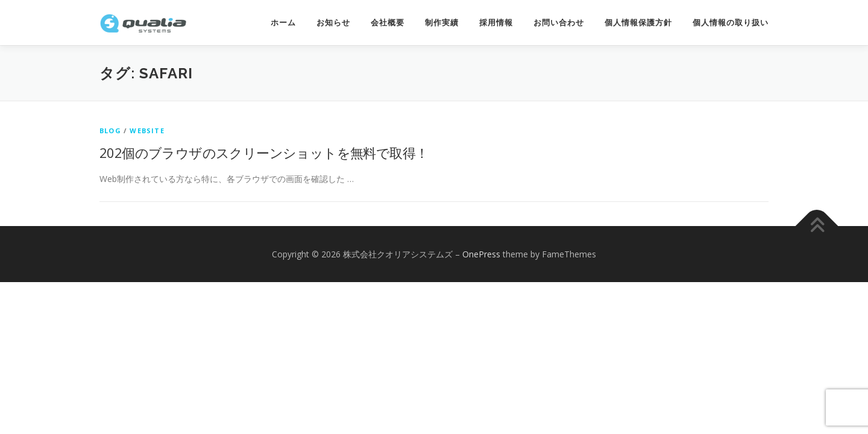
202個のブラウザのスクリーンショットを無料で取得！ (264, 153)
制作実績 (442, 23)
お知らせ (333, 23)
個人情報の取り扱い (731, 23)
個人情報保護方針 (638, 23)
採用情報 (496, 23)
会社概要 (388, 23)
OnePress (481, 254)
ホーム (283, 23)
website (147, 131)
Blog (110, 131)
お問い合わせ (559, 23)
